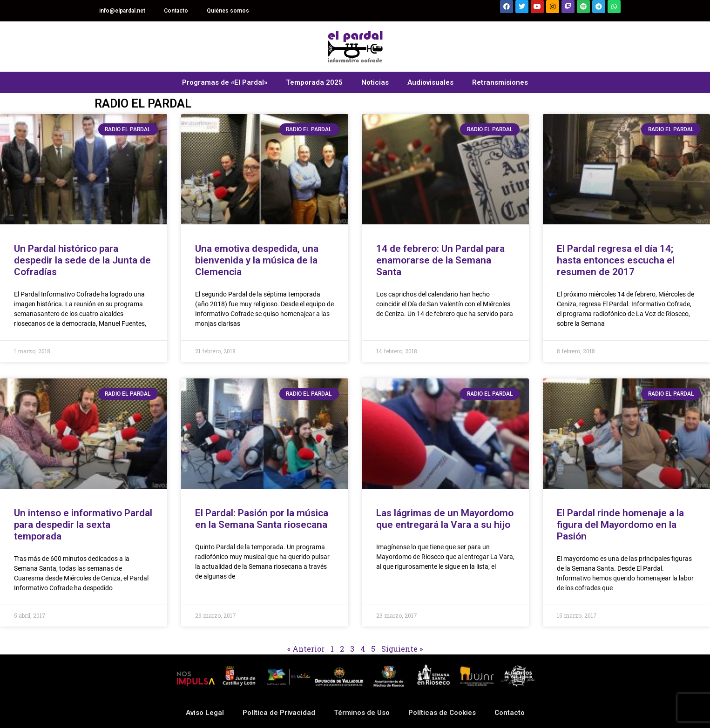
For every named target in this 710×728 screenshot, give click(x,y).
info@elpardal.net (122, 11)
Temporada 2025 (314, 82)
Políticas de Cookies (442, 713)
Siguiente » (402, 649)
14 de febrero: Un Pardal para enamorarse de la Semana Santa (440, 260)
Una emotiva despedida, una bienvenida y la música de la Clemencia (257, 260)
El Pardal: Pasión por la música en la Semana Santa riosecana (262, 519)
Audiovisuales (430, 82)
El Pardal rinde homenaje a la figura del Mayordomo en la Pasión (620, 525)
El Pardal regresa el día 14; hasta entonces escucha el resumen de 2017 (616, 260)
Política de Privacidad (279, 713)
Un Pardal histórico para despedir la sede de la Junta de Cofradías (82, 260)
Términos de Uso (362, 713)
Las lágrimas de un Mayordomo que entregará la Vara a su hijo (445, 519)
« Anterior (306, 649)
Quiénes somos (228, 11)
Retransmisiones (500, 82)
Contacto (176, 11)
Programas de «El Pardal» (225, 82)
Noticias (375, 82)
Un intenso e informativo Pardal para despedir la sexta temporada (83, 525)
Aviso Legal (205, 713)
